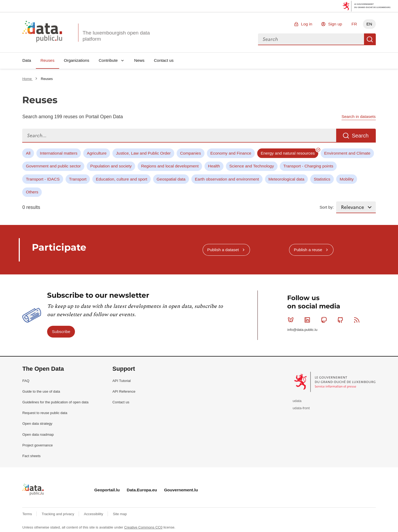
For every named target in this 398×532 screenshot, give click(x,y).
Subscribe (61, 332)
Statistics (322, 179)
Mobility (347, 179)
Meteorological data (286, 179)
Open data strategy (37, 424)
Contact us (164, 60)
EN (369, 24)
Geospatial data (171, 179)
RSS (358, 320)
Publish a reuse (308, 250)
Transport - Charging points (308, 166)
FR (354, 24)
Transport (78, 179)
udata (297, 401)
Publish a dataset (223, 250)
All (28, 153)
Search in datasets (359, 116)
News (139, 60)
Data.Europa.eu (142, 490)
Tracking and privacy (58, 514)
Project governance (37, 445)
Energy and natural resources (288, 153)
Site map (120, 514)
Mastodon (325, 320)
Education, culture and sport (122, 179)
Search (370, 39)
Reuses (47, 60)
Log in (307, 24)
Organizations (77, 60)
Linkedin (308, 320)
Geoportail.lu (107, 490)
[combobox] (311, 39)
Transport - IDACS (43, 179)
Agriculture (97, 153)
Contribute (108, 60)
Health (214, 166)
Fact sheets (31, 456)
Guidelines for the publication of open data (55, 402)
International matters (59, 153)
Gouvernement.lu (181, 490)
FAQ (26, 381)
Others (32, 192)
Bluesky (292, 320)
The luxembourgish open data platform (116, 36)
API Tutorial (122, 381)
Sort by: (327, 207)
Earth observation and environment (227, 179)
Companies (191, 153)
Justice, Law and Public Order (143, 153)
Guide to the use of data (41, 391)
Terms (28, 514)
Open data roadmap (38, 435)
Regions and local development (170, 166)
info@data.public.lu (302, 330)
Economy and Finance (231, 153)
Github (341, 320)
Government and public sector (53, 166)
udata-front (301, 408)
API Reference (124, 391)
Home (27, 79)
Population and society (111, 166)
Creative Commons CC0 (143, 527)
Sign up (335, 24)
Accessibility (94, 514)
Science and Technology (252, 166)
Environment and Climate (347, 153)
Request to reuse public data (45, 413)
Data (27, 60)
